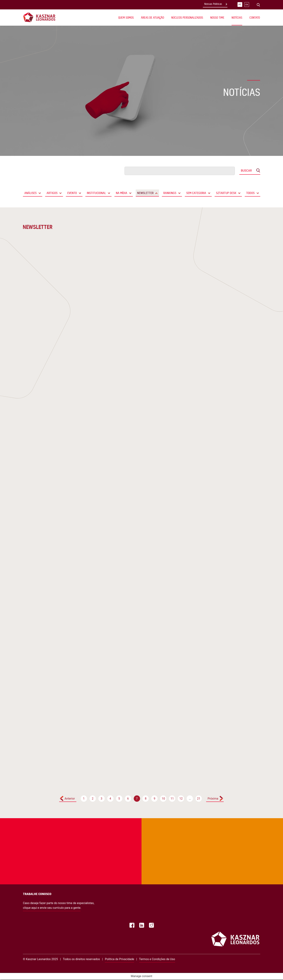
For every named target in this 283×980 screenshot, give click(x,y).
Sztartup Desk (226, 193)
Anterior (70, 799)
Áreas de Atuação (153, 18)
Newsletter (145, 193)
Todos (250, 193)
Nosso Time (217, 18)
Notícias (237, 18)
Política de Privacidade (119, 959)
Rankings (170, 193)
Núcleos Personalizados (187, 18)
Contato (255, 18)
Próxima (213, 799)
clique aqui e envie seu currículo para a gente (52, 908)
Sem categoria (196, 193)
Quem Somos (126, 18)
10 (163, 799)
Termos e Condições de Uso (157, 959)
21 (199, 799)
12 (181, 799)
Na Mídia (122, 193)
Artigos (52, 193)
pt (240, 5)
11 (172, 799)
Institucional (96, 193)
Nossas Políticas (213, 4)
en (247, 5)
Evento (72, 193)
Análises (31, 193)
